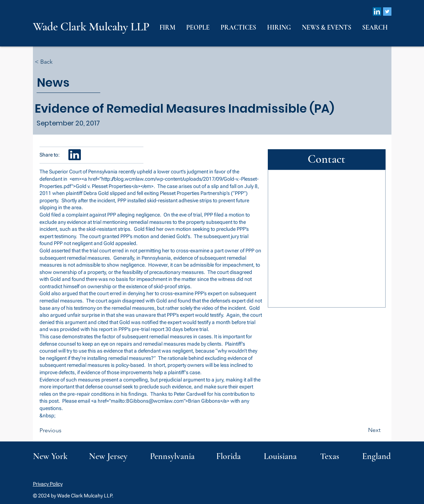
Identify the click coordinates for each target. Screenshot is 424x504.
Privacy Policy (48, 484)
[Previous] (64, 430)
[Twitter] (387, 12)
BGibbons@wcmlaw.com (155, 401)
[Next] (362, 430)
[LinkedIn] (377, 12)
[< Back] (59, 62)
